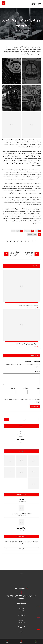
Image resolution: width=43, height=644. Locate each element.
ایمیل (25, 390)
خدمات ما (22, 606)
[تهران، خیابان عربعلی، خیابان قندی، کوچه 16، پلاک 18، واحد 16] (23, 594)
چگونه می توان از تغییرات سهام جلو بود (21, 515)
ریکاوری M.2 (21, 617)
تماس (22, 627)
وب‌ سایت (13, 390)
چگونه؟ (18, 231)
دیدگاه (36, 373)
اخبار (35, 347)
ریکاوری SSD (22, 615)
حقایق (35, 234)
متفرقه (13, 231)
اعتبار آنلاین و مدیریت (21, 530)
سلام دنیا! (22, 501)
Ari (36, 231)
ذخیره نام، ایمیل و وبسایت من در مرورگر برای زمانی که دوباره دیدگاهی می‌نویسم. (23, 402)
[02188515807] (23, 590)
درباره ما (22, 603)
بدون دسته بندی (32, 311)
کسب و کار (30, 234)
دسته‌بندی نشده (21, 441)
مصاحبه (32, 347)
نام (37, 390)
